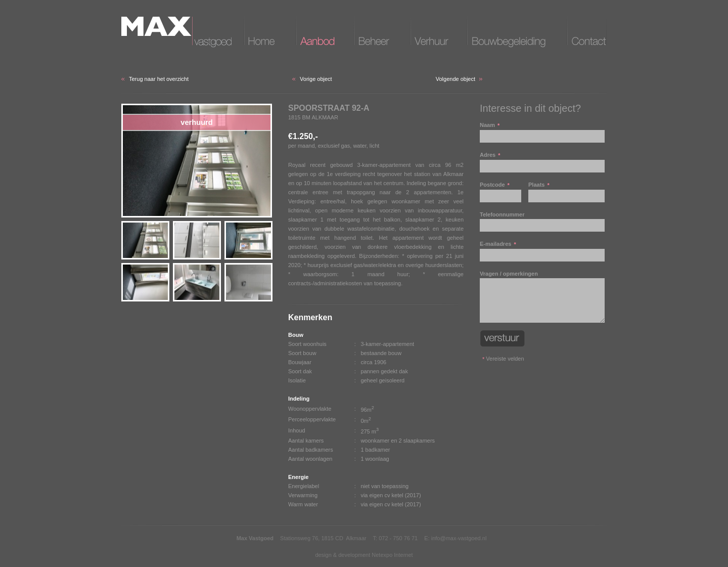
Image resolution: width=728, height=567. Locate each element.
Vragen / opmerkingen (542, 297)
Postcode (500, 192)
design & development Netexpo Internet (364, 555)
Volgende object (456, 79)
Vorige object (316, 79)
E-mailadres (542, 251)
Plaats (566, 192)
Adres (542, 162)
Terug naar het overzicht (159, 79)
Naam (542, 132)
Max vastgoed (176, 32)
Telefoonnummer (542, 222)
